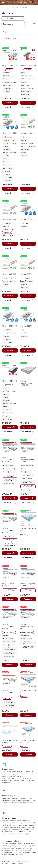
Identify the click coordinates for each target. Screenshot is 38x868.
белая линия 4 (8, 85)
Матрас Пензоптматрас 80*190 (9, 530)
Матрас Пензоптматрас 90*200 (27, 627)
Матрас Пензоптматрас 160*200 (27, 460)
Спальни (14, 8)
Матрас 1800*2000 (28, 133)
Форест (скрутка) (9, 472)
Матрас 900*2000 (9, 381)
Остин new (7, 91)
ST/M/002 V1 (7, 171)
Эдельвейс (7, 162)
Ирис (13, 76)
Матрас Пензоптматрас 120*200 (9, 627)
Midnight (6, 82)
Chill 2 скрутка (8, 180)
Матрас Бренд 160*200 (8, 585)
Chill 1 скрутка (7, 177)
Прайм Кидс (7, 536)
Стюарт (5, 416)
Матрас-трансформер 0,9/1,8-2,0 (26, 383)
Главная (5, 8)
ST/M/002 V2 (7, 746)
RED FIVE (31, 88)
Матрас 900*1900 (28, 326)
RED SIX (24, 79)
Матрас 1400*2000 (28, 66)
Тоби (13, 229)
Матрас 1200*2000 (10, 66)
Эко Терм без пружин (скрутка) (10, 476)
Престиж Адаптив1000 (10, 590)
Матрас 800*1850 (9, 274)
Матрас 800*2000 (9, 326)
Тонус (23, 469)
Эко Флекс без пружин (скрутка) (10, 480)
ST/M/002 (6, 76)
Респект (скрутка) (9, 484)
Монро (13, 82)
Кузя (5, 236)
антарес (6, 159)
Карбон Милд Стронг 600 (28, 590)
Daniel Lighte (7, 232)
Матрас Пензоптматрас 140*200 (9, 460)
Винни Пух (12, 236)
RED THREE (25, 85)
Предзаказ (10, 599)
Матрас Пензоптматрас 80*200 (9, 692)
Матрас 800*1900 (28, 274)
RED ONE (13, 153)
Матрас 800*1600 (9, 219)
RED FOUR (10, 70)
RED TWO (6, 73)
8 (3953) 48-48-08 (20, 2)
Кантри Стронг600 (27, 466)
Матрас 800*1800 (28, 219)
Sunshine (6, 79)
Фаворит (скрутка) (9, 469)
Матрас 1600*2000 (10, 133)
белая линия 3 (8, 88)
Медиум (6, 636)
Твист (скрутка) (8, 466)
